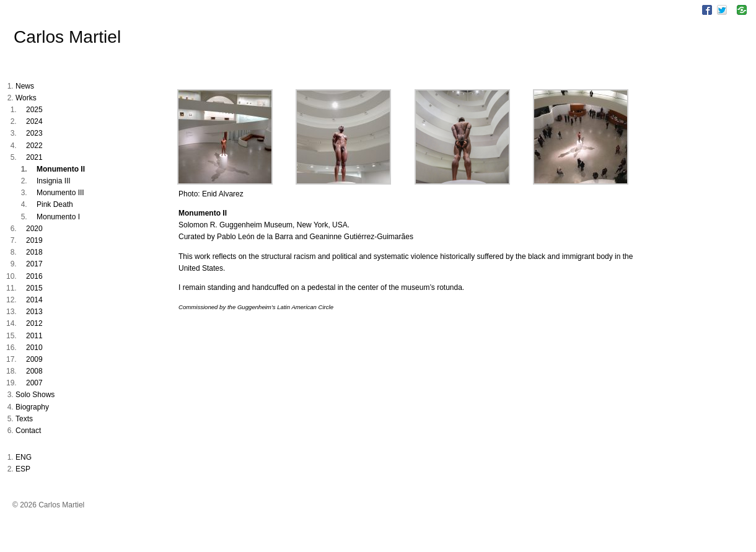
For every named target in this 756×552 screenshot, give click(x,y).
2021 (34, 157)
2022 (34, 146)
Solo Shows (35, 395)
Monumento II (61, 169)
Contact (28, 431)
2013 (34, 312)
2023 (34, 133)
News (25, 86)
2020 (34, 229)
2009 (34, 359)
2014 (34, 300)
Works (26, 98)
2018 (34, 252)
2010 (34, 348)
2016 (34, 276)
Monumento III (60, 193)
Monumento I (58, 217)
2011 (34, 336)
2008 (34, 371)
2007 (34, 383)
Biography (32, 407)
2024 (34, 121)
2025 (34, 110)
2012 (34, 323)
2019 (34, 240)
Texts (24, 419)
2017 (34, 264)
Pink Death (55, 204)
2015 (34, 288)
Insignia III (54, 181)
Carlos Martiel (67, 37)
